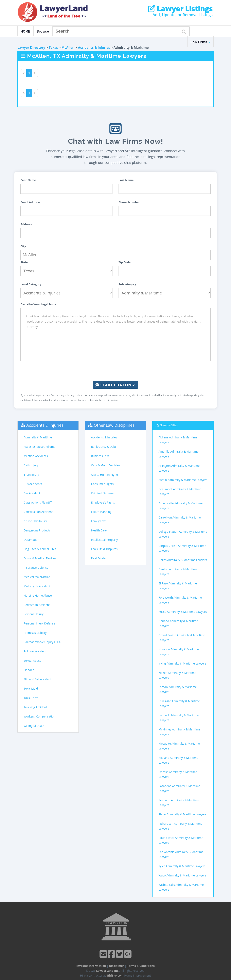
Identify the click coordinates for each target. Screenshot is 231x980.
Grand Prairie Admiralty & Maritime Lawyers (182, 638)
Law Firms (200, 42)
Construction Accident (38, 512)
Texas (53, 48)
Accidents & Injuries (94, 48)
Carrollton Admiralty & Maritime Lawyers (180, 520)
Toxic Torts (31, 698)
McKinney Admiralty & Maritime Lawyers (180, 732)
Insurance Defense (36, 568)
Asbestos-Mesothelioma (39, 447)
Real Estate (98, 558)
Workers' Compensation (40, 716)
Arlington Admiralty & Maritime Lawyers (179, 468)
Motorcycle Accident (37, 586)
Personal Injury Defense (39, 623)
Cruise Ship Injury (35, 521)
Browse (43, 31)
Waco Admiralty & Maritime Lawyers (182, 875)
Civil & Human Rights (105, 475)
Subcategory (127, 284)
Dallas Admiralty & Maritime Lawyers (183, 560)
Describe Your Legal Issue (38, 304)
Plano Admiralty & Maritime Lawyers (183, 814)
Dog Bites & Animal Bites (40, 549)
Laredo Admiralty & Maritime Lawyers (178, 689)
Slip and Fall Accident (38, 679)
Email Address (30, 202)
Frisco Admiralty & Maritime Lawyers (183, 612)
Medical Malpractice (37, 577)
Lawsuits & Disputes (104, 549)
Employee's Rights (103, 502)
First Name (28, 180)
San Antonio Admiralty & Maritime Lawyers (181, 854)
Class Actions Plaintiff (38, 502)
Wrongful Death (34, 726)
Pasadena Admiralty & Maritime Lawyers (179, 788)
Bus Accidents (33, 484)
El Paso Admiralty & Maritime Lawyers (178, 586)
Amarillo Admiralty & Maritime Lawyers (179, 454)
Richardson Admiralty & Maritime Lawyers (180, 826)
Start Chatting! (115, 385)
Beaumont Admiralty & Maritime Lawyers (180, 492)
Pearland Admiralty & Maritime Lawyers (179, 803)
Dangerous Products (37, 530)
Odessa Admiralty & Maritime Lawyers (178, 774)
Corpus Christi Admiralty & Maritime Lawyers (182, 548)
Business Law (100, 456)
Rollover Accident (35, 651)
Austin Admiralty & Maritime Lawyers (183, 480)
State (24, 262)
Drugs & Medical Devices (40, 558)
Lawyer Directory (31, 48)
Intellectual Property (104, 540)
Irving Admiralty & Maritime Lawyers (182, 663)
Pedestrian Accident (37, 605)
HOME (25, 31)
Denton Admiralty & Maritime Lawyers (178, 572)
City (23, 246)
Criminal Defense (102, 493)
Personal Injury (34, 614)
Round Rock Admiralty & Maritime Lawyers (181, 840)
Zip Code (125, 262)
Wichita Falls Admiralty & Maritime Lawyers (181, 887)
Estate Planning (101, 512)
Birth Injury (31, 465)
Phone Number (129, 202)
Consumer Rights (102, 484)
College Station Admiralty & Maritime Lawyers (183, 534)
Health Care (99, 530)
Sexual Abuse (32, 661)
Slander (29, 670)
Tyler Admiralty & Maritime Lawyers (182, 866)
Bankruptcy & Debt (103, 447)
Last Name (126, 180)
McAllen (68, 48)
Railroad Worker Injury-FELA (42, 642)
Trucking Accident (35, 707)
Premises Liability (35, 633)
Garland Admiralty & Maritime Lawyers (178, 623)
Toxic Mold (31, 688)
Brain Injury (31, 475)
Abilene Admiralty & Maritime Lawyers (178, 440)
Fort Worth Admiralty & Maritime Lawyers (180, 600)
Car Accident (32, 493)
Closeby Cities (168, 425)
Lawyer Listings (180, 9)
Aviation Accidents (36, 456)
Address (26, 224)
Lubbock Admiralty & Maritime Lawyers (179, 718)
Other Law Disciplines (114, 425)
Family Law (98, 521)
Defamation (31, 540)
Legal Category (31, 284)
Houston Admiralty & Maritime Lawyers (179, 652)
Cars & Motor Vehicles (105, 465)
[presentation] (115, 371)
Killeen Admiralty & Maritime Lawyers (177, 675)
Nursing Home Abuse (38, 595)
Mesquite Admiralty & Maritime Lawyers (179, 746)
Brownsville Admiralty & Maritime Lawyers (181, 506)
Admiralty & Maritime (38, 437)
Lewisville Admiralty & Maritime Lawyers (179, 703)
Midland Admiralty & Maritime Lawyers (178, 760)
